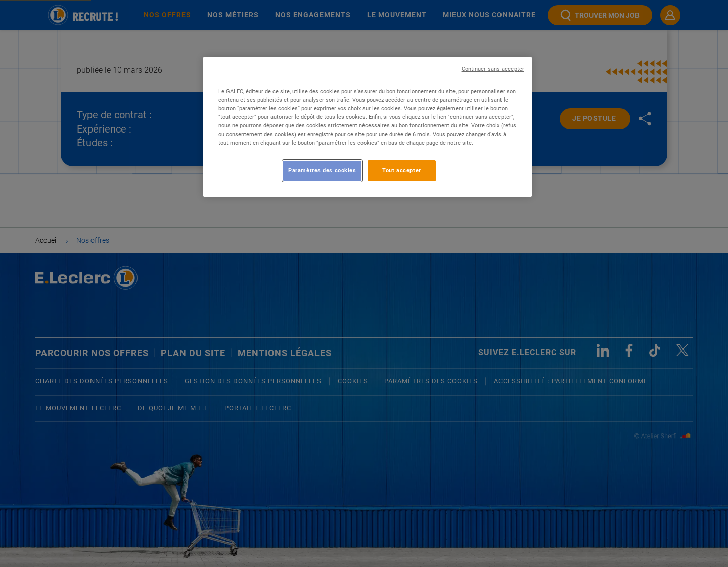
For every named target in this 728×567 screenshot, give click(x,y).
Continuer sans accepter (493, 69)
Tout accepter (401, 170)
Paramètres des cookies (322, 170)
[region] (368, 127)
